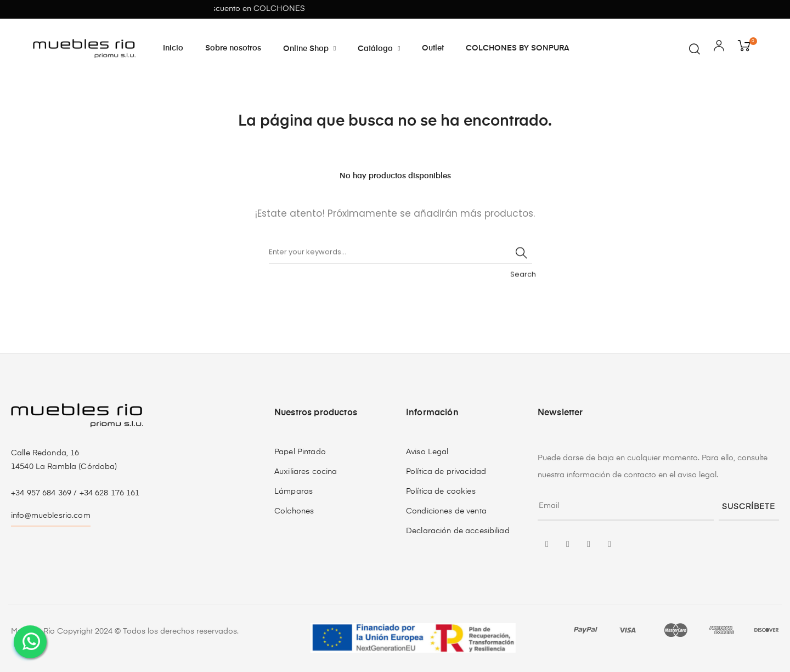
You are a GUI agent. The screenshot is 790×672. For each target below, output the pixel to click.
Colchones (294, 511)
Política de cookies (441, 492)
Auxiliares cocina (306, 472)
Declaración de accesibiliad (458, 531)
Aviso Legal (427, 452)
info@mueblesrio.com (51, 516)
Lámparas (294, 492)
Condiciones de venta (446, 511)
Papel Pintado (300, 452)
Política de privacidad (446, 472)
